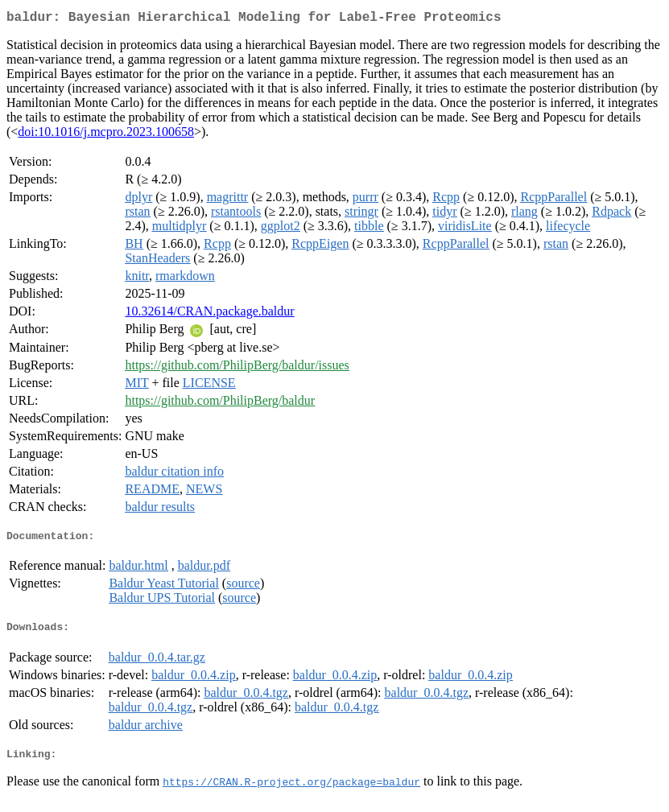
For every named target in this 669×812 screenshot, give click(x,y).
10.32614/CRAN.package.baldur (209, 314)
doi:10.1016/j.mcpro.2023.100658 (106, 135)
